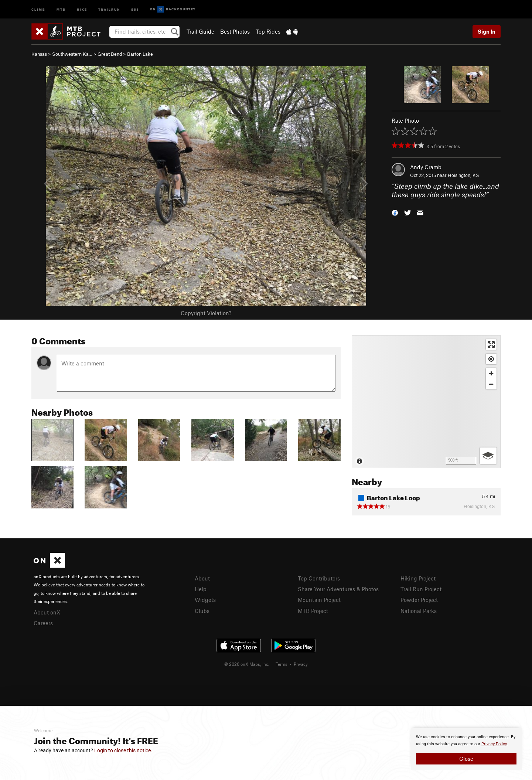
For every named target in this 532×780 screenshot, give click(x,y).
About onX (47, 612)
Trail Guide (200, 31)
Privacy (301, 664)
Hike (82, 9)
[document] (466, 749)
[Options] (488, 456)
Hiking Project (418, 578)
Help (201, 589)
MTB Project (313, 611)
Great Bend (110, 54)
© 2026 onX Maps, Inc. (247, 664)
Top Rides (268, 31)
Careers (43, 623)
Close (466, 759)
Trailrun (109, 9)
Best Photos (235, 31)
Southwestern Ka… (72, 54)
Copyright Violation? (206, 313)
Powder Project (419, 600)
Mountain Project (319, 600)
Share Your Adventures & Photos (338, 589)
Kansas (39, 54)
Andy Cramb (426, 167)
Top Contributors (319, 578)
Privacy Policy (494, 744)
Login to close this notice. (123, 750)
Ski (135, 9)
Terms (282, 664)
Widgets (205, 600)
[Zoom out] (491, 384)
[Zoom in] (491, 373)
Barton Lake (140, 54)
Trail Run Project (421, 589)
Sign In (487, 31)
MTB (61, 9)
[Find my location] (491, 359)
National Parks (419, 611)
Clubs (202, 611)
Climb (38, 9)
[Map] (426, 402)
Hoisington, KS (463, 175)
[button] (395, 212)
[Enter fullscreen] (491, 345)
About (202, 578)
